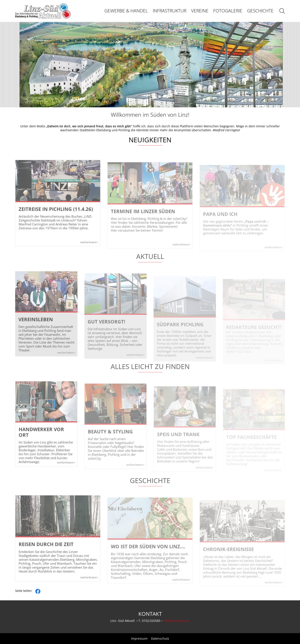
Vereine (200, 11)
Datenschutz (160, 639)
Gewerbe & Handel (126, 11)
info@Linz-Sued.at (176, 621)
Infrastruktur (170, 11)
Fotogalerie (228, 11)
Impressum (139, 639)
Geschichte (260, 11)
